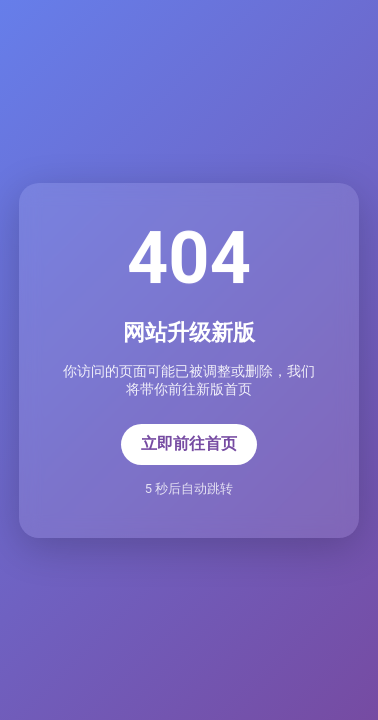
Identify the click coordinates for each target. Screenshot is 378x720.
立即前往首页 (189, 443)
